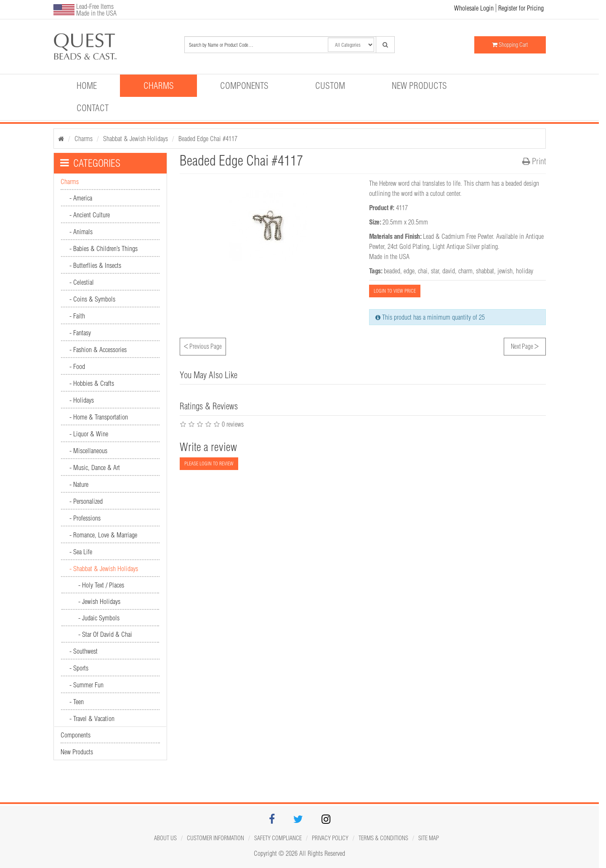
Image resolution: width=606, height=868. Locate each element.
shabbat (485, 271)
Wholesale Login (474, 8)
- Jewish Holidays (99, 601)
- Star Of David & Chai (105, 634)
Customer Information (215, 838)
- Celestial (82, 282)
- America (81, 198)
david (449, 271)
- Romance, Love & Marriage (103, 535)
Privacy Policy (330, 838)
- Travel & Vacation (92, 718)
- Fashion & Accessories (98, 350)
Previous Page (203, 345)
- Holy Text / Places (101, 585)
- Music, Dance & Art (95, 467)
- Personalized (86, 501)
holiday (525, 271)
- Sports (79, 668)
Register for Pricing (521, 8)
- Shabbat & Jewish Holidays (104, 569)
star (435, 271)
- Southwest (84, 651)
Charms (159, 85)
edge (409, 271)
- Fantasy (80, 333)
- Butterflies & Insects (95, 265)
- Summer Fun (86, 685)
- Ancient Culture (90, 215)
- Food (77, 366)
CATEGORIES (90, 163)
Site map (429, 838)
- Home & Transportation (99, 417)
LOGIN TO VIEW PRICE (395, 291)
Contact (93, 108)
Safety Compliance (278, 838)
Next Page (525, 345)
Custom (330, 85)
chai (423, 271)
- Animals (81, 232)
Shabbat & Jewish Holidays (136, 139)
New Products (419, 85)
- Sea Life (81, 552)
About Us (165, 838)
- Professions (85, 518)
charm (465, 271)
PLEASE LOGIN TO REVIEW (209, 463)
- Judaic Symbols (99, 618)
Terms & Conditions (383, 838)
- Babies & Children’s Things (104, 248)
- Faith (77, 316)
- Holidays (82, 400)
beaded (392, 271)
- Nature (79, 484)
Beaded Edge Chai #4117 (208, 139)
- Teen (77, 702)
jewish (505, 271)
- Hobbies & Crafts (92, 383)
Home (87, 85)
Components (244, 85)
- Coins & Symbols (92, 299)
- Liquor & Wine (89, 434)
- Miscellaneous (88, 451)
